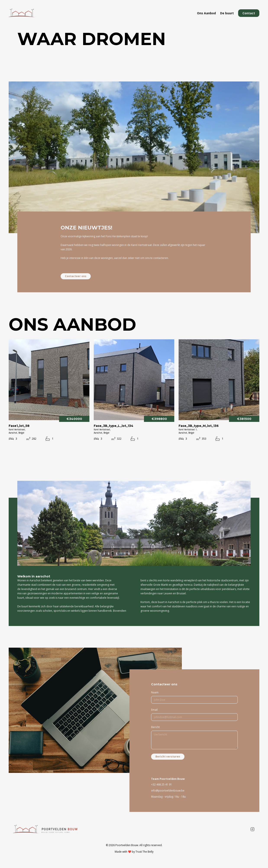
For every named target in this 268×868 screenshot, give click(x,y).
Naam (155, 692)
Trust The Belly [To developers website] (144, 852)
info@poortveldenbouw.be (168, 791)
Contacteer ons (76, 276)
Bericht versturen (168, 757)
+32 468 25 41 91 (161, 784)
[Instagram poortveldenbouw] (252, 829)
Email (154, 710)
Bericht (155, 727)
